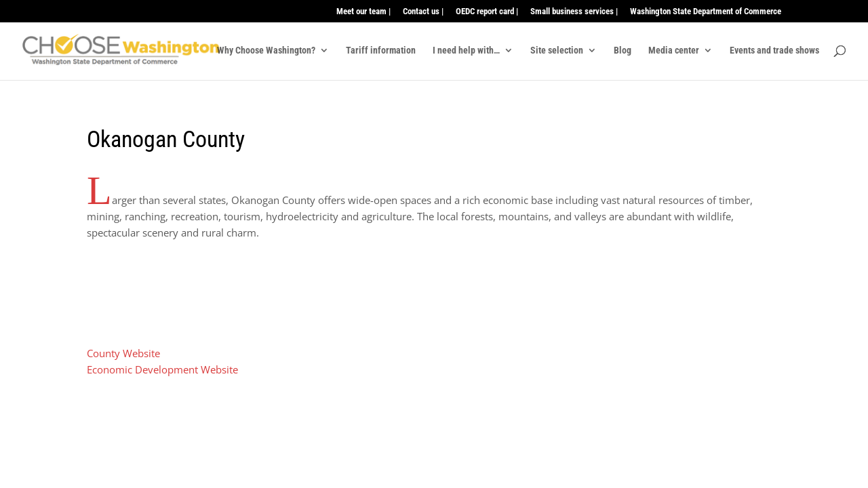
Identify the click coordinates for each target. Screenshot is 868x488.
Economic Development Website (162, 369)
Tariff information (381, 50)
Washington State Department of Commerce (706, 12)
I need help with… (466, 50)
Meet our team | (363, 12)
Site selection (557, 50)
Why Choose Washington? (266, 50)
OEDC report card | (487, 12)
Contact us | (423, 12)
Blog (623, 50)
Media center (674, 50)
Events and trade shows (774, 50)
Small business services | (574, 12)
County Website (123, 353)
